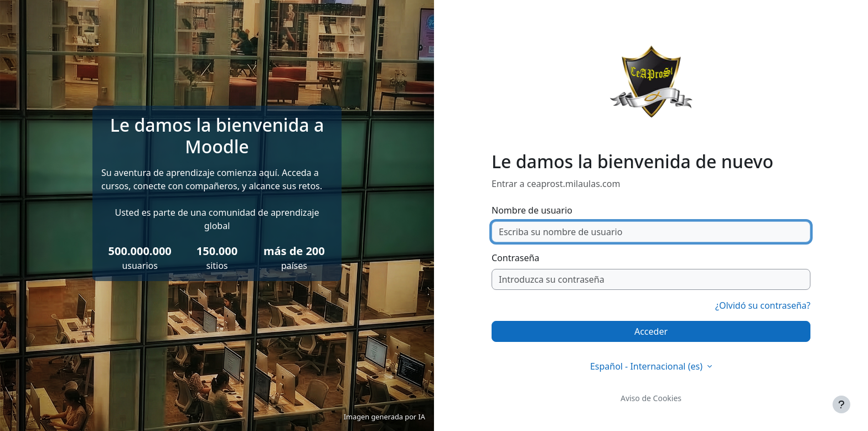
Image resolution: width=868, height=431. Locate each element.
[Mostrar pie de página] (841, 404)
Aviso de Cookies (651, 398)
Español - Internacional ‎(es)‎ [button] (647, 366)
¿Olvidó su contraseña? (763, 305)
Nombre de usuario (532, 210)
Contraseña (515, 258)
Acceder (651, 331)
